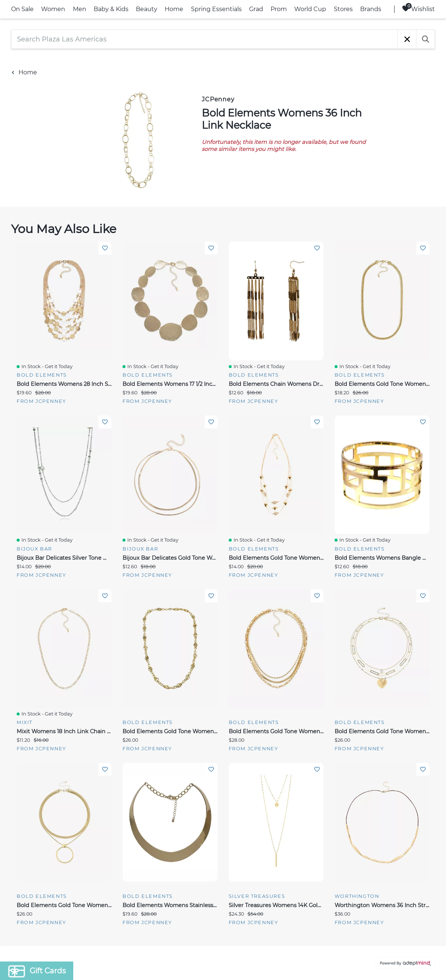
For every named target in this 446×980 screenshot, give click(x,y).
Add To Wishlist (105, 248)
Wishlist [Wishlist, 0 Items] (418, 9)
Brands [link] (371, 9)
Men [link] (80, 9)
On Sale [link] (22, 9)
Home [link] (174, 9)
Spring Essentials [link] (216, 9)
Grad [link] (256, 9)
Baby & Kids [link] (111, 9)
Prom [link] (279, 9)
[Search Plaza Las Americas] (204, 39)
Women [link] (53, 9)
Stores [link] (343, 9)
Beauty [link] (147, 9)
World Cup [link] (310, 9)
